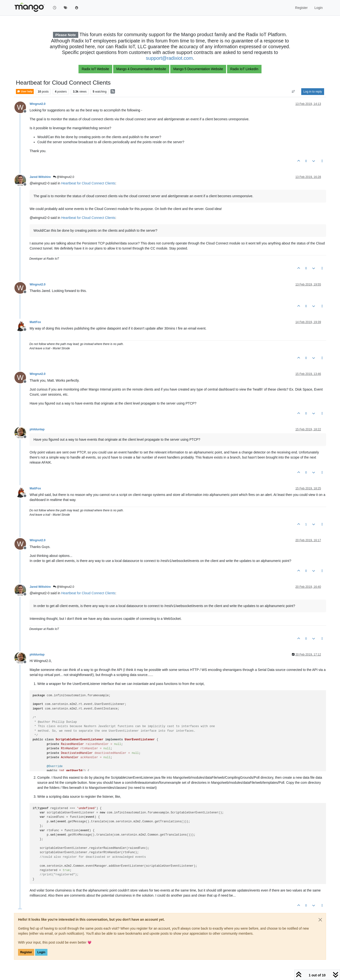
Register (26, 952)
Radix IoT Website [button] (95, 69)
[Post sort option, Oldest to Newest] (293, 92)
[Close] (320, 920)
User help (25, 91)
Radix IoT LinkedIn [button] (244, 69)
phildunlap (37, 429)
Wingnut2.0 (38, 104)
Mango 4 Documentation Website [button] (141, 69)
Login (41, 952)
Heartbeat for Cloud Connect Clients (88, 183)
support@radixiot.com (169, 58)
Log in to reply (313, 92)
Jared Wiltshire (40, 177)
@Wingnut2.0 (64, 177)
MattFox (35, 322)
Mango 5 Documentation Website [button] (198, 69)
